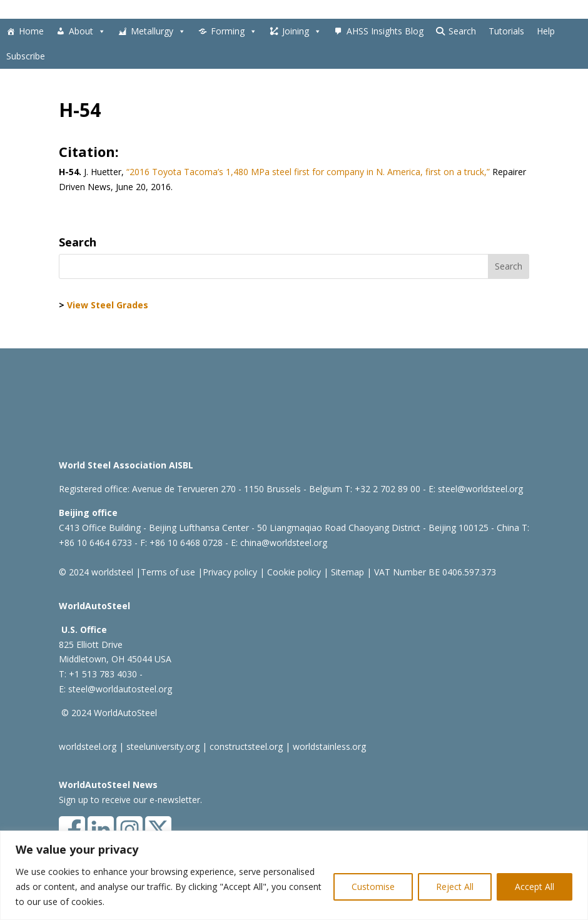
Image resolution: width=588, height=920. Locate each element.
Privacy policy (230, 572)
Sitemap (346, 572)
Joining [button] (302, 31)
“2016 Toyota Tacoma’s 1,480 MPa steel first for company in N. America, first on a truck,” (307, 172)
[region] (294, 875)
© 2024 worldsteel (96, 572)
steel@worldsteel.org (480, 489)
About (87, 31)
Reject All (455, 887)
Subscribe (26, 56)
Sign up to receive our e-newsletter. (130, 800)
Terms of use (168, 572)
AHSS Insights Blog (385, 31)
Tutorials (506, 31)
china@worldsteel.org (284, 543)
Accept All (535, 887)
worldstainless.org (329, 746)
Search (462, 31)
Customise (373, 887)
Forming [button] (234, 31)
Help (546, 31)
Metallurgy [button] (158, 31)
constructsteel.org (246, 746)
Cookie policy (293, 572)
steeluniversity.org (163, 746)
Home (31, 31)
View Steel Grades (108, 305)
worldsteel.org (88, 746)
